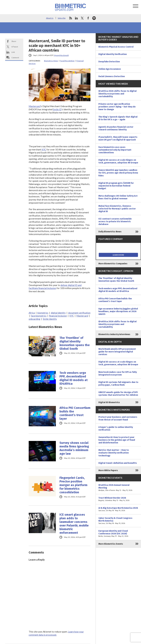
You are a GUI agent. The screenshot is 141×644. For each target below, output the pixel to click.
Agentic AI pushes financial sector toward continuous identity (116, 128)
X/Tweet (15, 47)
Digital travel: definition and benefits (118, 463)
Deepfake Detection (109, 62)
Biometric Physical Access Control (116, 47)
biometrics (43, 313)
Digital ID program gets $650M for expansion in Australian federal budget (116, 186)
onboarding (34, 319)
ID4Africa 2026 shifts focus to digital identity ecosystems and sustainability (118, 94)
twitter (82, 18)
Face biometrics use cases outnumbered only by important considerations (115, 150)
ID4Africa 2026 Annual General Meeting (118, 488)
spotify (94, 18)
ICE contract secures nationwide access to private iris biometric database (115, 221)
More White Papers (108, 470)
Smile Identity (50, 319)
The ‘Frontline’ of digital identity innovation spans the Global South (75, 343)
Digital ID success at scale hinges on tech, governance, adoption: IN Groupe (118, 161)
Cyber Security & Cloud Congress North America (118, 521)
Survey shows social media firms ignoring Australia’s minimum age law (74, 448)
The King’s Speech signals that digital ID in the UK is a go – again (118, 118)
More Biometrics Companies (113, 264)
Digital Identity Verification (113, 54)
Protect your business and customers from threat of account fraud (118, 418)
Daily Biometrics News (110, 232)
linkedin (76, 18)
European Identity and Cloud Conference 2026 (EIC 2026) (118, 534)
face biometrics (39, 316)
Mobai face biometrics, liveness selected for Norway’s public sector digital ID (117, 209)
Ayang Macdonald (62, 55)
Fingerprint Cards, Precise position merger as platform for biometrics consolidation (73, 485)
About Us (50, 18)
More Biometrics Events (111, 544)
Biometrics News (51, 61)
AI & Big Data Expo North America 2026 (118, 509)
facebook (88, 18)
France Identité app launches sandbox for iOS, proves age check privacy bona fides (118, 173)
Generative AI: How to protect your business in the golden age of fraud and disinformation (117, 440)
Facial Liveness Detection (112, 76)
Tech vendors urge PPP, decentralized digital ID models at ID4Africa (74, 378)
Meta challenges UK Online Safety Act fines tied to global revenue (118, 197)
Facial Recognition (67, 61)
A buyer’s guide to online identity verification (116, 428)
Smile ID (57, 109)
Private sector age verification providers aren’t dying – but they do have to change (117, 107)
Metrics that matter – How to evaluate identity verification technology (114, 453)
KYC (44, 149)
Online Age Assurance (110, 69)
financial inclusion (58, 316)
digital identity (58, 313)
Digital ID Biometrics (109, 402)
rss (70, 18)
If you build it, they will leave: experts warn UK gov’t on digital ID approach (118, 138)
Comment (15, 58)
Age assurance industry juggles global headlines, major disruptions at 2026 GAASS (118, 311)
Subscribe (62, 18)
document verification (79, 313)
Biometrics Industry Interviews (114, 334)
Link (13, 52)
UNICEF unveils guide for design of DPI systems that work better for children (118, 394)
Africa (32, 313)
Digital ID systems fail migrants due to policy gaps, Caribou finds (118, 383)
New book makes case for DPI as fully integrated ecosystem (118, 373)
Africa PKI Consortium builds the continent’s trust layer (75, 413)
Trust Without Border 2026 (118, 499)
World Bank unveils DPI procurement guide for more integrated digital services (117, 352)
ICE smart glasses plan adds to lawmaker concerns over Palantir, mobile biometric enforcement (74, 524)
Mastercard (35, 106)
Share (14, 41)
